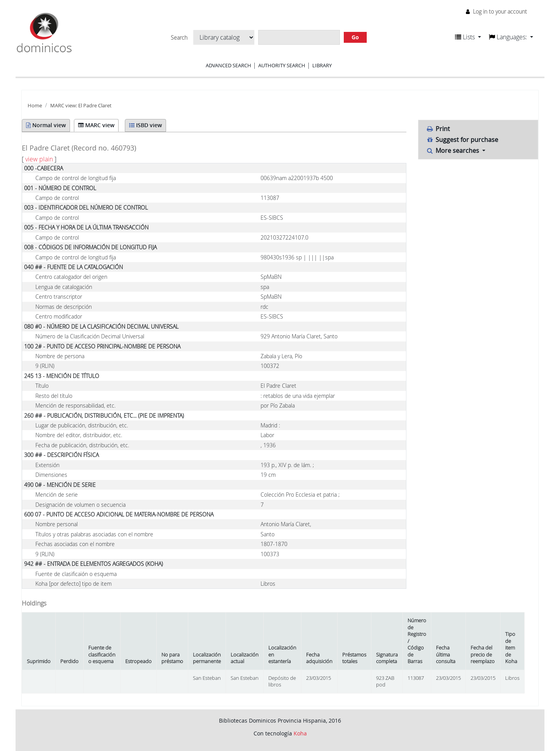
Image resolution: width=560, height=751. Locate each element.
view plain (39, 159)
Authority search (282, 65)
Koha (300, 733)
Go (355, 37)
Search (179, 38)
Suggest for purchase (462, 140)
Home (35, 106)
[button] (468, 37)
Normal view (46, 125)
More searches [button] (454, 151)
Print (438, 129)
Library (322, 65)
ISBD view (145, 125)
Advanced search (228, 65)
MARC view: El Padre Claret (81, 106)
